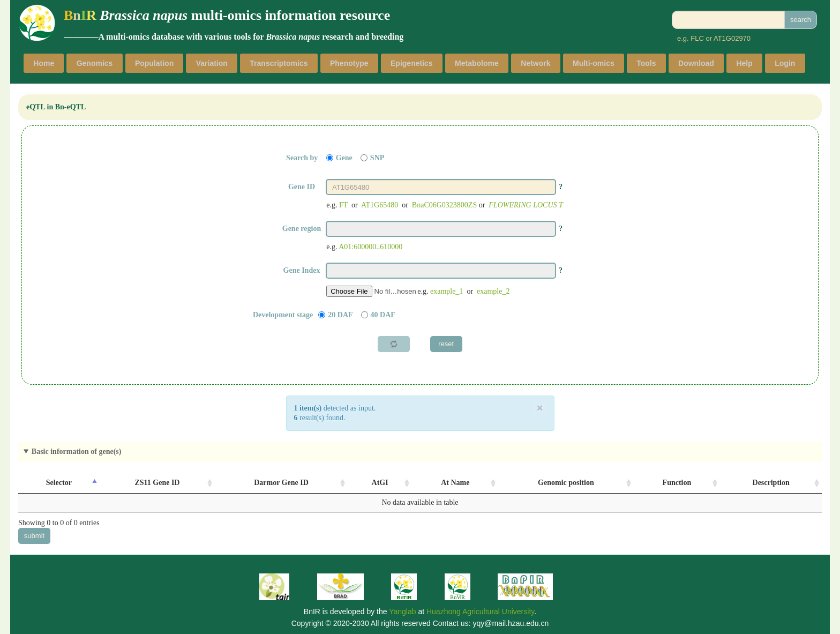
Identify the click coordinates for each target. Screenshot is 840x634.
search (801, 20)
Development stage (283, 315)
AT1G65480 (380, 205)
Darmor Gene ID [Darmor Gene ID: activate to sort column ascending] (281, 483)
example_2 (493, 291)
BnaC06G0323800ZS (444, 205)
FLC (697, 38)
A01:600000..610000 (370, 247)
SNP (377, 158)
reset (446, 344)
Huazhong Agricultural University (480, 611)
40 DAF (383, 315)
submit (34, 536)
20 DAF (340, 315)
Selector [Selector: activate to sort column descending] (59, 483)
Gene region (302, 229)
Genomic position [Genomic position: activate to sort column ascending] (566, 483)
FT (343, 205)
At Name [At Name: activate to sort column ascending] (455, 483)
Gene (344, 158)
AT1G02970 (732, 38)
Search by (302, 158)
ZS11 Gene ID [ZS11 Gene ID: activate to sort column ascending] (157, 483)
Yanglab (402, 611)
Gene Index (302, 270)
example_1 (447, 291)
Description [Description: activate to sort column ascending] (771, 483)
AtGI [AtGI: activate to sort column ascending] (380, 483)
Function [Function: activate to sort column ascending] (677, 483)
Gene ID (302, 187)
